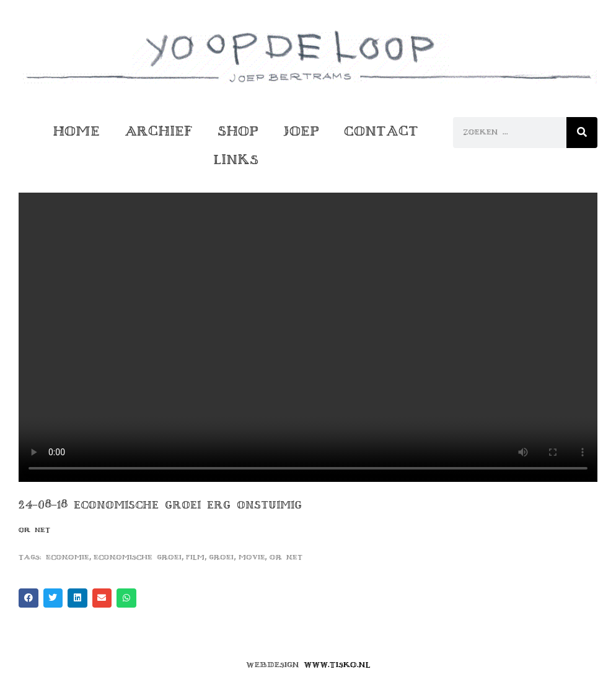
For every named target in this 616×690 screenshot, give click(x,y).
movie (252, 557)
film (195, 557)
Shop (238, 131)
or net (286, 557)
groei (221, 557)
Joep (301, 131)
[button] (29, 598)
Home (76, 131)
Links (236, 159)
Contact (381, 131)
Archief (159, 131)
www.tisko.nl (337, 665)
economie (68, 557)
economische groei (138, 557)
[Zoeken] (582, 133)
